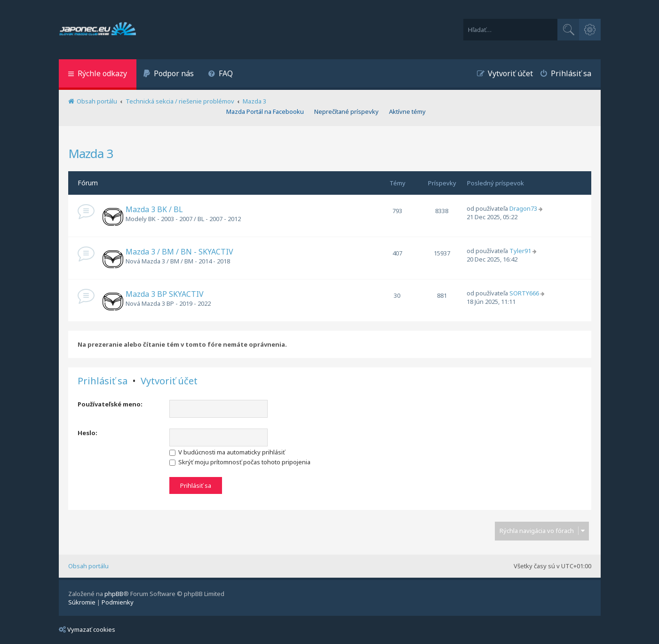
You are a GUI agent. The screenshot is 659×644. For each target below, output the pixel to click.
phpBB (114, 594)
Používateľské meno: (110, 404)
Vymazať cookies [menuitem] (87, 629)
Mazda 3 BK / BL (154, 209)
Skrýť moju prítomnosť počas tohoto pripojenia (240, 462)
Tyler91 (520, 251)
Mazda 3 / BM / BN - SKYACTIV (179, 252)
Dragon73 (523, 208)
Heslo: (87, 433)
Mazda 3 (91, 153)
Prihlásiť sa (103, 381)
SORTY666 (524, 293)
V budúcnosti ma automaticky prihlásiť (227, 452)
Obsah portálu (88, 566)
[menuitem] (169, 75)
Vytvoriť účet (169, 381)
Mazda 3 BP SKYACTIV (165, 294)
